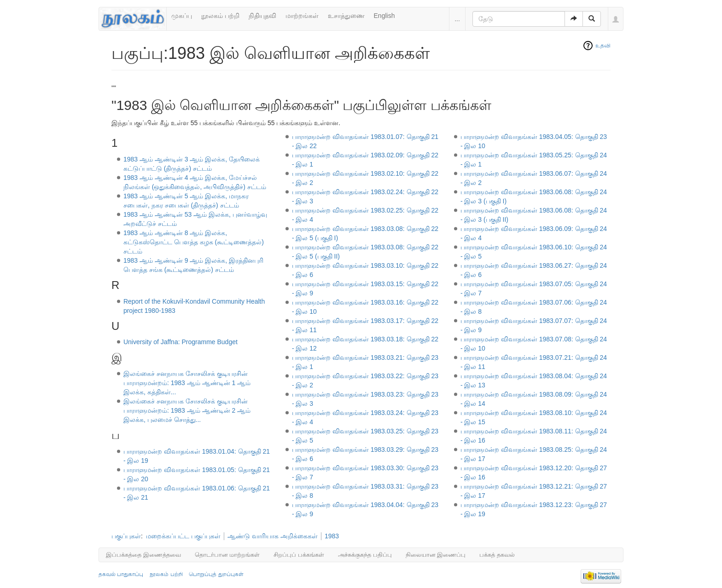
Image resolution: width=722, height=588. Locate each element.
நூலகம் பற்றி (220, 16)
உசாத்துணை (346, 16)
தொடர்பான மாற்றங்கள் (227, 555)
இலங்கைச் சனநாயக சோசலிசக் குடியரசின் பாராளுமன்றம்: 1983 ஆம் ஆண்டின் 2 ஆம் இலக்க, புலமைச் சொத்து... (187, 410)
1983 (332, 536)
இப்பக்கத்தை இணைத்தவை (143, 555)
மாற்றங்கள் (302, 16)
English (384, 16)
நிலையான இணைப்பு (436, 555)
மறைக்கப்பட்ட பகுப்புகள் (183, 536)
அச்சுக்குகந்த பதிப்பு (365, 555)
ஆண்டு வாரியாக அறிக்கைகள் (273, 536)
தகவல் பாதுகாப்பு (121, 574)
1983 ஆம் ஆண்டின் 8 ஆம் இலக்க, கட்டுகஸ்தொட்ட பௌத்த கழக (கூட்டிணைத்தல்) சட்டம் (194, 242)
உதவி (603, 46)
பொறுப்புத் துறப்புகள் (216, 574)
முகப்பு (182, 16)
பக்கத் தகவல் (497, 555)
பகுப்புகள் (126, 536)
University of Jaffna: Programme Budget (180, 342)
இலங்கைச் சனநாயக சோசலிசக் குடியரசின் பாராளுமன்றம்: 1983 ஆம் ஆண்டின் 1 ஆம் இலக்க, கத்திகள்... (187, 383)
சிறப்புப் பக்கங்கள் (299, 555)
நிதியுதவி (262, 16)
